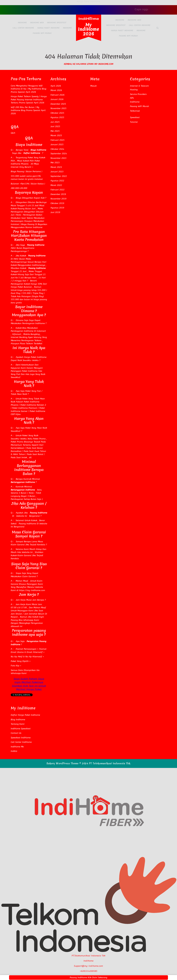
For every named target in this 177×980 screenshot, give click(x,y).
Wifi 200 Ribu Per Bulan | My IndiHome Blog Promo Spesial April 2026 (28, 110)
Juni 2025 (55, 126)
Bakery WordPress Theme (63, 763)
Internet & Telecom (139, 86)
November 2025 (58, 108)
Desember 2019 (58, 194)
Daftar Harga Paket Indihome (25, 715)
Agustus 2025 (57, 117)
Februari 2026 (57, 95)
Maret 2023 (56, 167)
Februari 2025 (57, 140)
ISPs (132, 98)
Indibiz (14, 751)
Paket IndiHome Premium (24, 408)
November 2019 (58, 199)
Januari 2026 (57, 99)
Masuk (93, 86)
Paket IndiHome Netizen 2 (33, 405)
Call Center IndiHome (23, 28)
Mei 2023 (55, 163)
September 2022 (59, 176)
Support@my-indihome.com (88, 966)
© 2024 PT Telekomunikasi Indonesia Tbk (105, 763)
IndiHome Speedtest (57, 23)
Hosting (134, 90)
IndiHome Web (37, 23)
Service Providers (138, 94)
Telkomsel (135, 111)
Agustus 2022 (57, 181)
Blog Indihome (18, 720)
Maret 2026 (56, 90)
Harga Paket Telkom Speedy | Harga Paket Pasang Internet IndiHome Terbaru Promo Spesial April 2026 (29, 100)
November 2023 (58, 158)
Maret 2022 (56, 185)
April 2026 (56, 86)
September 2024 (59, 154)
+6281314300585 (89, 971)
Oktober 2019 (57, 203)
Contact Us (16, 733)
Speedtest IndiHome (21, 738)
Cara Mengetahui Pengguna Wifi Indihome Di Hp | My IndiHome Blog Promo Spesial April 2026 (29, 89)
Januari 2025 (57, 145)
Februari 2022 (57, 190)
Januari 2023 (57, 172)
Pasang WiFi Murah (42, 33)
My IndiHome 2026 (88, 29)
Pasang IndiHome (27, 524)
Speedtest (135, 117)
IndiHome (22, 23)
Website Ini (21, 516)
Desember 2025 (58, 104)
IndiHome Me (17, 747)
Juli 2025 (55, 122)
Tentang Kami (18, 724)
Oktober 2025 (57, 113)
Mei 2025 (55, 131)
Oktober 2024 (57, 149)
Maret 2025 (56, 135)
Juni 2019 (55, 212)
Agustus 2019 (57, 208)
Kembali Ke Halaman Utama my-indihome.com (88, 64)
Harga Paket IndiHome (48, 28)
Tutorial (134, 122)
